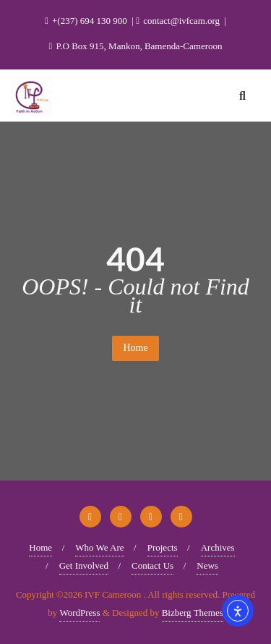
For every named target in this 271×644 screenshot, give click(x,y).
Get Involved (84, 565)
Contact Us (152, 565)
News (207, 565)
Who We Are (99, 547)
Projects (163, 547)
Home (135, 348)
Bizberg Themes (193, 613)
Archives (218, 547)
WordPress (79, 613)
